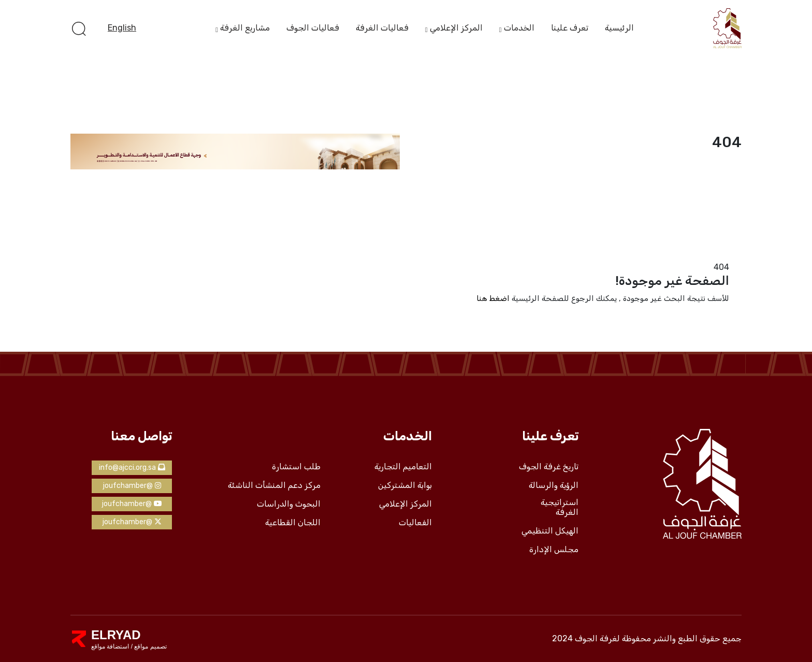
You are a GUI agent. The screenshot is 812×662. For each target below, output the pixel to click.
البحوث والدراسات (289, 504)
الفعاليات (415, 523)
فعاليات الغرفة (382, 28)
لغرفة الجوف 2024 (586, 638)
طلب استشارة (296, 467)
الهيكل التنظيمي (550, 531)
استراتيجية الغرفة (560, 507)
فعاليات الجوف (313, 28)
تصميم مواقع (150, 646)
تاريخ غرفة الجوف (549, 467)
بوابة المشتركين (405, 485)
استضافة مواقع (110, 646)
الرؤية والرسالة (554, 485)
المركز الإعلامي (456, 28)
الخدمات (519, 28)
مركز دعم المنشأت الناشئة (274, 485)
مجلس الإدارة (554, 550)
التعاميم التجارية (403, 467)
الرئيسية (619, 28)
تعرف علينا (570, 28)
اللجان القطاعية (293, 523)
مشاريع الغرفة (245, 28)
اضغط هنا (493, 298)
